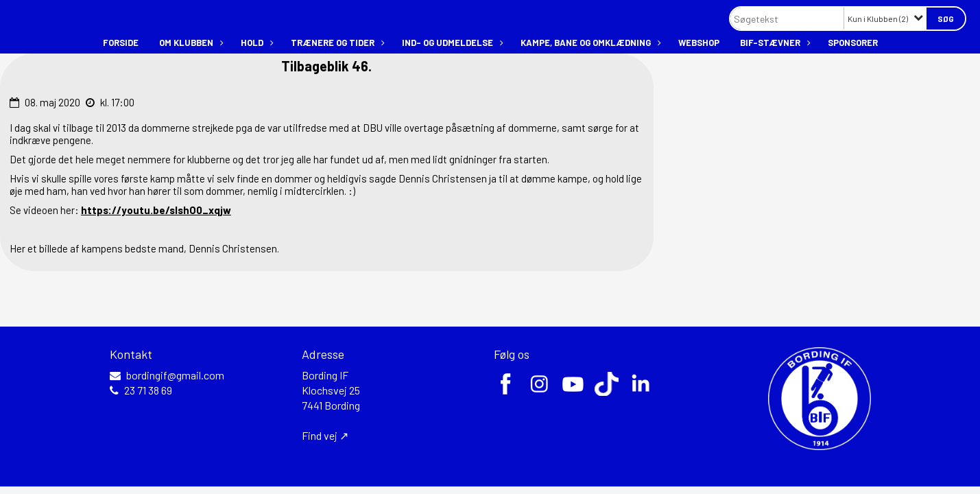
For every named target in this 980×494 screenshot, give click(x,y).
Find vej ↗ (325, 435)
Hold (255, 43)
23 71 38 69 (148, 390)
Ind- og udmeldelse (451, 43)
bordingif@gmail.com (175, 375)
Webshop (699, 43)
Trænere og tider (336, 43)
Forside (121, 43)
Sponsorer (853, 43)
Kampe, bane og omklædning (589, 43)
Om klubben (190, 43)
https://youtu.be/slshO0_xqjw (156, 210)
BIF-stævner (774, 43)
